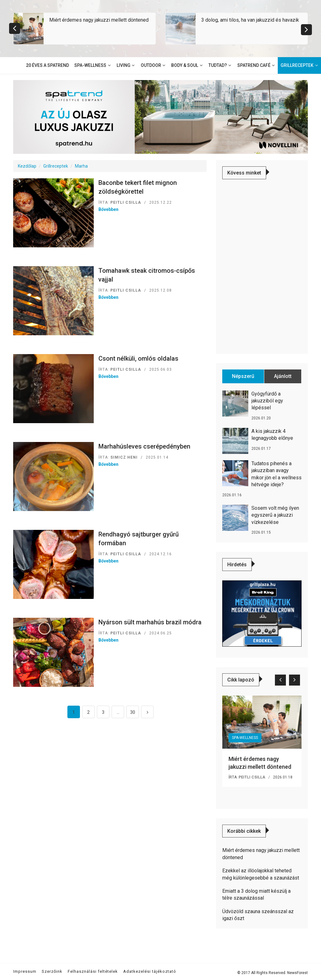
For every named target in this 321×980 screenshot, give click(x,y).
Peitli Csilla (126, 202)
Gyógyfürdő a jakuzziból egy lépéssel (267, 400)
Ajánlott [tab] (283, 376)
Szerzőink (52, 970)
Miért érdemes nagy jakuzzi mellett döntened (99, 20)
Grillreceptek (56, 166)
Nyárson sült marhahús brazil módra (150, 622)
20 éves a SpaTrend (47, 65)
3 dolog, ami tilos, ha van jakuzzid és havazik (250, 20)
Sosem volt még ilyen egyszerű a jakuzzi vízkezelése (275, 514)
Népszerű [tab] (243, 376)
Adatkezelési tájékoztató (150, 970)
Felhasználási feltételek (93, 970)
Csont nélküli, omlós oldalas (138, 358)
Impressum (25, 970)
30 (133, 712)
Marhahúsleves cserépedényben (144, 446)
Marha (81, 166)
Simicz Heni (124, 457)
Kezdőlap (27, 166)
